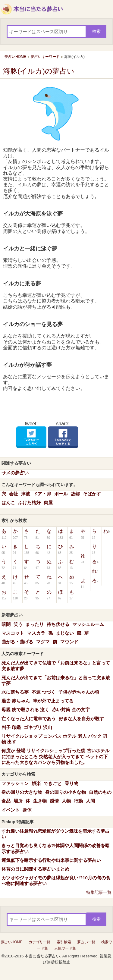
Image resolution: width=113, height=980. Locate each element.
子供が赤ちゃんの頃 (79, 692)
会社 (14, 494)
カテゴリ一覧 (39, 942)
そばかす (92, 494)
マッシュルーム (88, 624)
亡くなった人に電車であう (29, 719)
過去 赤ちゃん (16, 701)
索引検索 (64, 942)
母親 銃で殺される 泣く (25, 710)
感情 (54, 801)
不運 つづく (44, 692)
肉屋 (48, 503)
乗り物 (72, 783)
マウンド (69, 642)
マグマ (43, 642)
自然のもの (100, 792)
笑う (18, 624)
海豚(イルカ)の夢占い (39, 71)
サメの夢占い (15, 473)
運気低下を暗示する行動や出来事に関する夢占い (51, 860)
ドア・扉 (42, 494)
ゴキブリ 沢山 (38, 727)
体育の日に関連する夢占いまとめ (35, 869)
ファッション (15, 783)
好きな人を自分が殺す (81, 719)
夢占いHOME (12, 942)
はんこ (8, 503)
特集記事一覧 (99, 892)
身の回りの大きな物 (22, 792)
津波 (26, 494)
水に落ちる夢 (15, 692)
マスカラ (36, 633)
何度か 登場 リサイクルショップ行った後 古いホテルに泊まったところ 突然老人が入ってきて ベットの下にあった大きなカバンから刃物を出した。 (55, 756)
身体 (27, 810)
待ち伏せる (58, 624)
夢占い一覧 (86, 942)
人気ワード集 (65, 948)
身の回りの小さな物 (66, 792)
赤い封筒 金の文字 (71, 710)
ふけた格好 (29, 503)
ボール (61, 494)
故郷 (75, 494)
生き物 (40, 801)
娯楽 (36, 783)
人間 (90, 801)
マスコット (13, 633)
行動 (78, 801)
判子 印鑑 (11, 727)
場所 (18, 801)
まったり (35, 624)
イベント (11, 810)
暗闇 (6, 624)
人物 (66, 801)
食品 (6, 801)
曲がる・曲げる (17, 642)
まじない (65, 633)
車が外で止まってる (53, 701)
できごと (53, 783)
